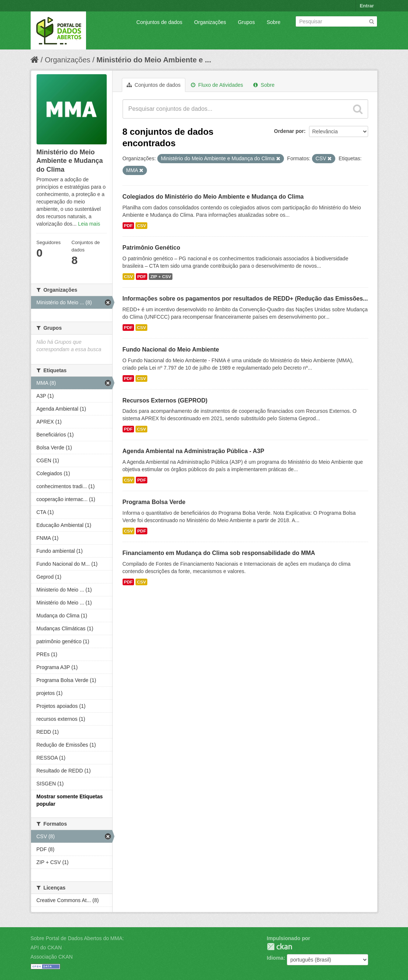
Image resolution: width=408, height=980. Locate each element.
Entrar (367, 6)
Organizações (210, 22)
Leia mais (89, 224)
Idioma (275, 958)
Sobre (273, 22)
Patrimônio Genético (151, 248)
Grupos (246, 22)
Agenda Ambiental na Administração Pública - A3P (193, 451)
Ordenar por (289, 131)
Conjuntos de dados (159, 22)
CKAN (280, 947)
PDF (128, 226)
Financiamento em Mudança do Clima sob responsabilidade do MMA (219, 553)
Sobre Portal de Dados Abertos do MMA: (77, 938)
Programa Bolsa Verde (154, 502)
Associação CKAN (52, 957)
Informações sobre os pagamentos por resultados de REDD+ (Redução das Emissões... (245, 299)
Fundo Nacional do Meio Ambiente (171, 349)
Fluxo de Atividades (217, 85)
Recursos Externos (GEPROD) (165, 400)
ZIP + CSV (161, 277)
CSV (141, 226)
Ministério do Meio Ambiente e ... (154, 60)
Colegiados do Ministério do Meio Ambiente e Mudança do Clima (213, 197)
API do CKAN (46, 948)
